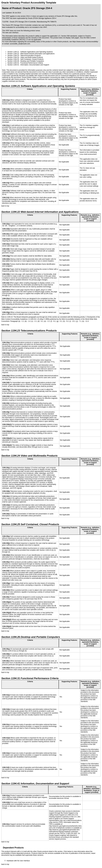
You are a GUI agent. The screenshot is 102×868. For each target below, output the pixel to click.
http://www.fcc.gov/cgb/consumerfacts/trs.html (65, 826)
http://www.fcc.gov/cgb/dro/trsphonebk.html (64, 830)
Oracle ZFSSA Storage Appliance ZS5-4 (42, 18)
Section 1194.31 (13, 63)
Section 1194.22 (13, 54)
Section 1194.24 (13, 57)
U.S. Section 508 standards (67, 36)
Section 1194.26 (13, 61)
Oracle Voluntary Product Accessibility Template (29, 3)
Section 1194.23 (13, 56)
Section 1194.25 (13, 59)
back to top (5, 206)
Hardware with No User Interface (18, 861)
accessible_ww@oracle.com (20, 44)
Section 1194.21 (13, 52)
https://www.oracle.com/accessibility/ (85, 42)
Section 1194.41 (13, 65)
